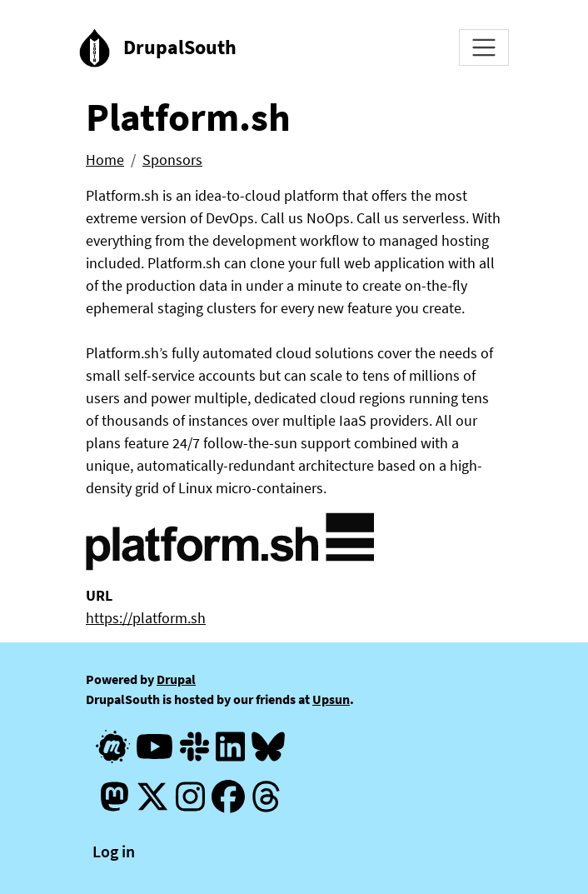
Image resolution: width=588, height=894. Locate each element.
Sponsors (172, 160)
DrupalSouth (180, 47)
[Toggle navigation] (484, 47)
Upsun (331, 699)
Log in (114, 851)
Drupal (176, 679)
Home (105, 160)
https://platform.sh (146, 618)
